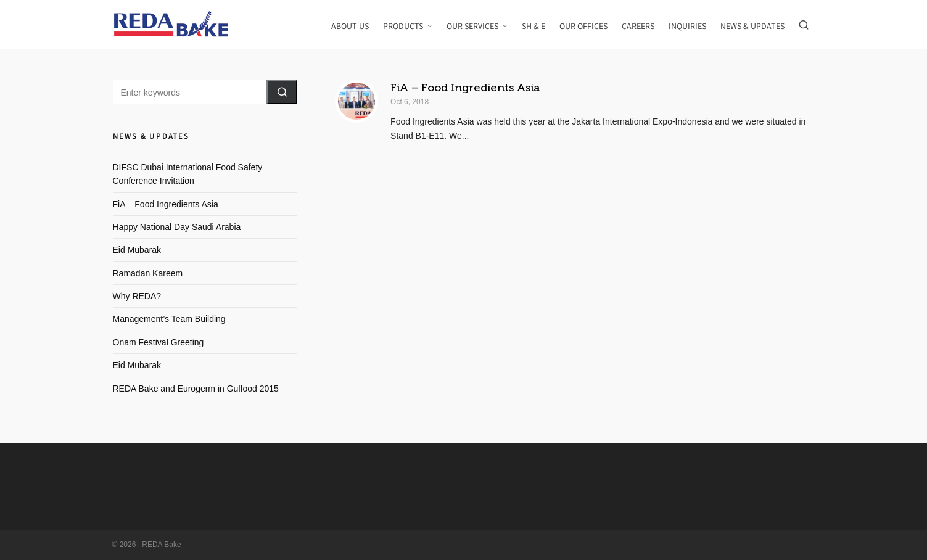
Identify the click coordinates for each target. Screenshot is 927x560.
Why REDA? (137, 296)
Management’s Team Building (169, 319)
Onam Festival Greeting (159, 342)
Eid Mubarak (137, 250)
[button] (282, 92)
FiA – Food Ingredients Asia (465, 88)
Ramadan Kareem (148, 273)
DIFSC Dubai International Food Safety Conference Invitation (188, 174)
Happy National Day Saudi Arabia (177, 227)
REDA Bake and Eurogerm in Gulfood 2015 (196, 389)
